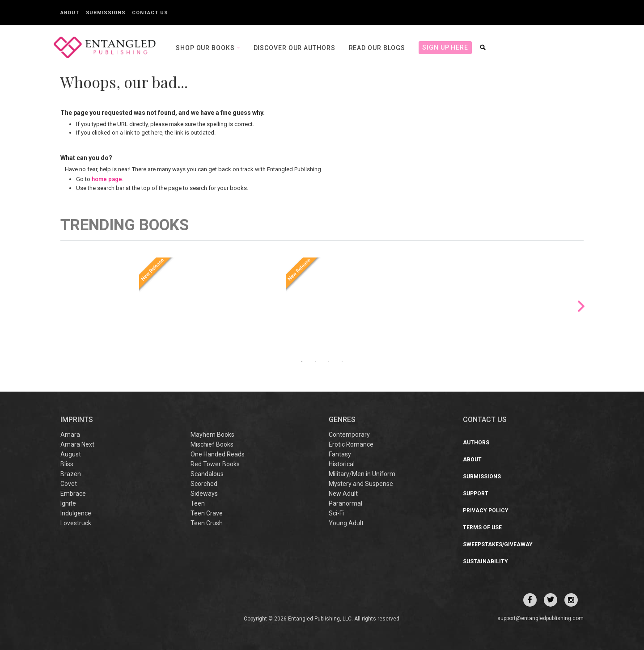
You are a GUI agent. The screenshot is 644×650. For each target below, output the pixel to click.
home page (107, 179)
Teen (198, 503)
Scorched (204, 484)
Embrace (73, 494)
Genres (342, 420)
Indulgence (76, 513)
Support (476, 494)
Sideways (204, 494)
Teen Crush (207, 523)
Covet (69, 484)
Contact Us (150, 13)
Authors (476, 443)
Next (581, 306)
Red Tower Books (215, 464)
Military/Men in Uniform (362, 474)
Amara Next (77, 444)
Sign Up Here (445, 47)
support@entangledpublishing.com (540, 618)
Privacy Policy (486, 511)
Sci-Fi (336, 513)
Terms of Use (482, 528)
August (71, 454)
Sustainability (485, 561)
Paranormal (345, 503)
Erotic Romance (351, 444)
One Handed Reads (218, 454)
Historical (342, 464)
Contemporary (349, 435)
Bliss (67, 464)
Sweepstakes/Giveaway (498, 544)
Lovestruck (76, 523)
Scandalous (207, 474)
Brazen (71, 474)
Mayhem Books (212, 435)
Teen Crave (207, 513)
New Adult (343, 494)
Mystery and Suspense (361, 484)
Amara (70, 435)
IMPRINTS (77, 420)
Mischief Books (212, 444)
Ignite (68, 503)
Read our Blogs (377, 48)
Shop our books (206, 48)
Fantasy (340, 454)
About (70, 13)
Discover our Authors (294, 48)
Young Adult (346, 523)
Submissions (106, 13)
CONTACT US (485, 420)
